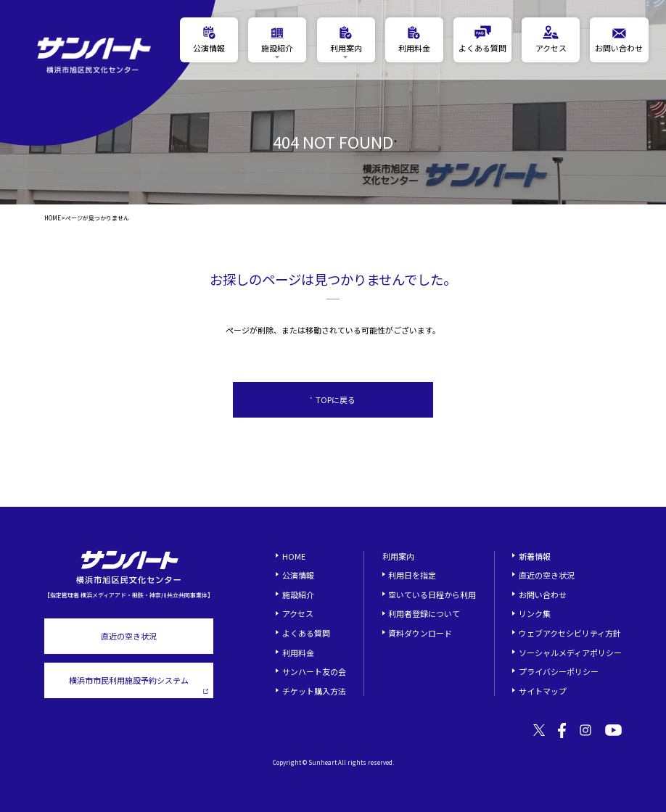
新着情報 (535, 556)
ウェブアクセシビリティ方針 (570, 633)
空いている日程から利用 (432, 594)
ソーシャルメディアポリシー (570, 652)
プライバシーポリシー (559, 671)
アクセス (298, 613)
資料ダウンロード (420, 633)
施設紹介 (298, 594)
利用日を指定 (412, 575)
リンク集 (535, 613)
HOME (53, 218)
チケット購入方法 (314, 691)
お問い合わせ (543, 594)
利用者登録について (424, 613)
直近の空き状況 (129, 636)
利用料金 (298, 652)
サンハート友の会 (314, 671)
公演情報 (298, 575)
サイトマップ (543, 691)
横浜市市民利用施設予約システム (139, 684)
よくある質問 (306, 633)
